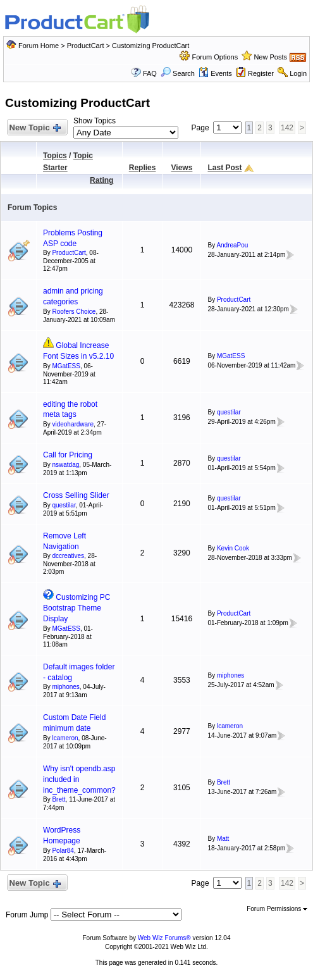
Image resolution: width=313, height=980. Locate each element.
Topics (55, 156)
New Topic (34, 128)
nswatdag (65, 465)
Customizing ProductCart (150, 46)
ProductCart (86, 46)
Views (182, 168)
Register (261, 73)
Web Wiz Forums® (164, 938)
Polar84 (63, 851)
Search (178, 73)
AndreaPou (232, 245)
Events (215, 73)
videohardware (73, 424)
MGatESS (66, 366)
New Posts (270, 57)
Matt (223, 839)
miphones (65, 687)
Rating (101, 180)
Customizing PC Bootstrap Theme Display (77, 608)
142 (287, 128)
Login (298, 73)
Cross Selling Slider (76, 495)
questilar (229, 412)
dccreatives (68, 556)
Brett (58, 799)
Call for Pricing (68, 455)
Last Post (224, 168)
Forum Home (39, 46)
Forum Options (215, 57)
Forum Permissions (277, 909)
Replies (143, 168)
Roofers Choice (74, 312)
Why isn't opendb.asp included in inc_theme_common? (79, 779)
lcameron (65, 738)
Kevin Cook (233, 548)
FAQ (150, 73)
